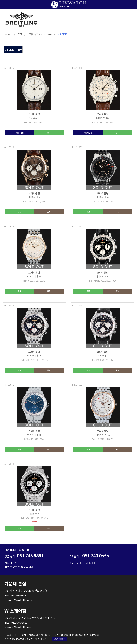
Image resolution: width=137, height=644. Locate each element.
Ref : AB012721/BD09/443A (34, 518)
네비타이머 (103, 356)
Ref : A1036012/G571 (34, 122)
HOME (9, 34)
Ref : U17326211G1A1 (103, 439)
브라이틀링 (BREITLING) (40, 34)
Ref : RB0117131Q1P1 (34, 201)
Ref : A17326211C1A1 (34, 439)
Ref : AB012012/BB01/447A (34, 360)
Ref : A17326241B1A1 (103, 201)
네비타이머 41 (103, 197)
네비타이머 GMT (103, 118)
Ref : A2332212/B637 (103, 360)
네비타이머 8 (34, 197)
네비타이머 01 (103, 276)
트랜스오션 (34, 118)
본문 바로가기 (0, 0)
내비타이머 (63, 34)
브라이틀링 (34, 114)
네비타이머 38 (34, 276)
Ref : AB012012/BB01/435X (103, 281)
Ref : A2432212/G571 (103, 122)
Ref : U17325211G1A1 (34, 281)
